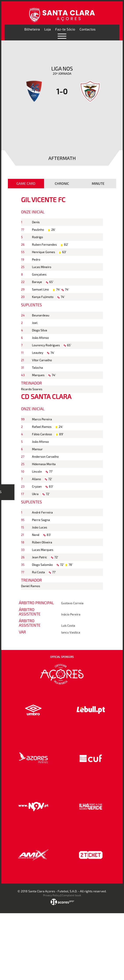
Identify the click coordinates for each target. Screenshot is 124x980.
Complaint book (71, 895)
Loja (48, 29)
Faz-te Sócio (65, 29)
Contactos (88, 29)
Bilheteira (32, 29)
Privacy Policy (51, 895)
